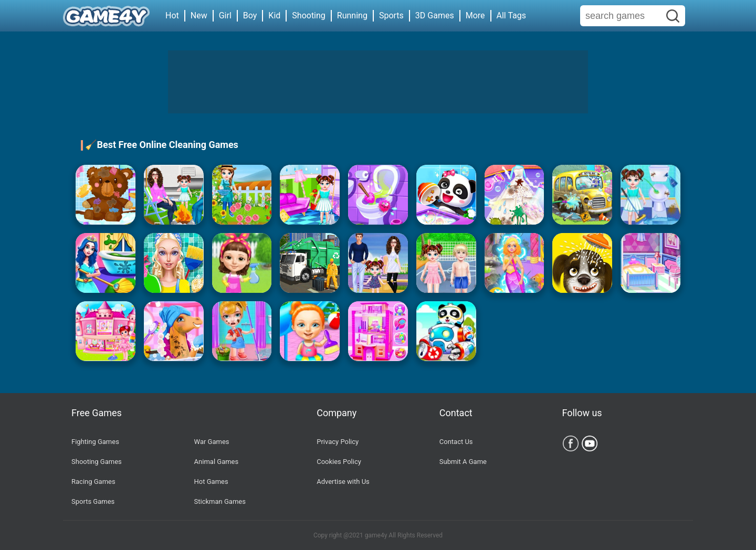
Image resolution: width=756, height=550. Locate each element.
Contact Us (456, 442)
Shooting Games (97, 462)
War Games (212, 442)
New (199, 15)
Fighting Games (95, 442)
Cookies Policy (339, 462)
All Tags (511, 15)
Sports (391, 15)
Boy (250, 15)
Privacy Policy (338, 442)
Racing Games (93, 482)
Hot (172, 15)
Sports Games (93, 501)
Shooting (309, 15)
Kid (274, 15)
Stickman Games (220, 501)
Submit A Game (463, 462)
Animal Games (217, 462)
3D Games (435, 15)
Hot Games (211, 482)
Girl (225, 15)
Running (352, 15)
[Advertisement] (378, 82)
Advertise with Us (343, 482)
